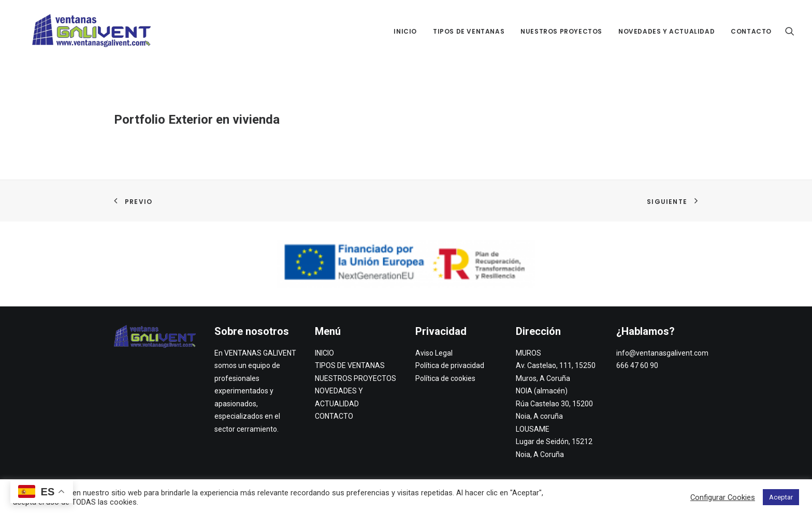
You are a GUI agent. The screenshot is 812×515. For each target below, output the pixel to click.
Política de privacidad (450, 365)
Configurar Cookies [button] (723, 497)
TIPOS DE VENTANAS (469, 31)
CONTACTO (751, 31)
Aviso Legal (434, 353)
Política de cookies (445, 378)
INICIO (405, 31)
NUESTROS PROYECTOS (561, 31)
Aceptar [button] (781, 497)
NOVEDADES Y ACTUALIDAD (666, 31)
